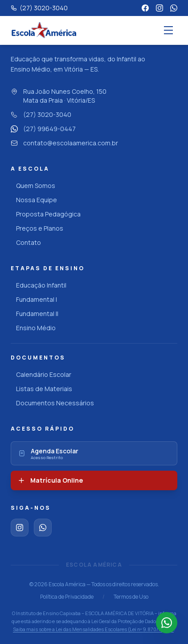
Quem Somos (33, 186)
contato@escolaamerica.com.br (64, 143)
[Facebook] (145, 8)
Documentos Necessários (52, 403)
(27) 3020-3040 (41, 114)
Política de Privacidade (67, 597)
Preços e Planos (37, 228)
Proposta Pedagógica (46, 214)
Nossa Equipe (34, 200)
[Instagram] (159, 8)
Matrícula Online (50, 480)
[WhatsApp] (174, 8)
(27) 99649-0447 (43, 129)
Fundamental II (35, 314)
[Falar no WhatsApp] (167, 623)
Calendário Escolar (41, 374)
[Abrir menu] (168, 30)
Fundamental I (34, 299)
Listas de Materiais (41, 389)
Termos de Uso (131, 597)
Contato (26, 242)
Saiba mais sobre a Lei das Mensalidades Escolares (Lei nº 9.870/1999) (93, 629)
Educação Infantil (39, 285)
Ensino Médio (33, 328)
